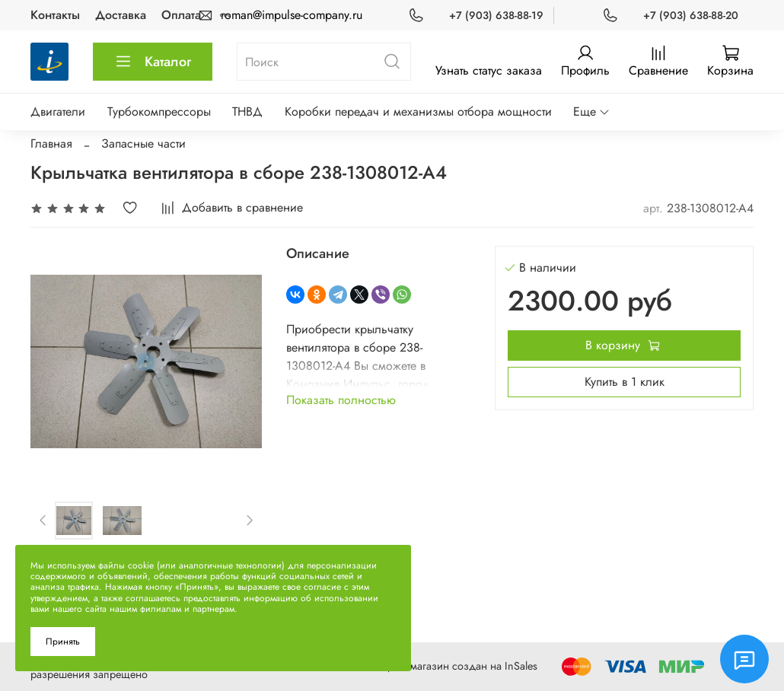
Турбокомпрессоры (159, 111)
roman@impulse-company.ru (292, 15)
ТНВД (247, 111)
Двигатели (58, 111)
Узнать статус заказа (489, 70)
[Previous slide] (43, 521)
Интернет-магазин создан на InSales (451, 666)
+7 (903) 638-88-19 (496, 15)
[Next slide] (249, 521)
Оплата (181, 15)
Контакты (55, 15)
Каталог (153, 62)
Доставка (121, 15)
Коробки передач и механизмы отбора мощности (418, 111)
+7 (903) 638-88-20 (691, 15)
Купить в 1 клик (625, 382)
